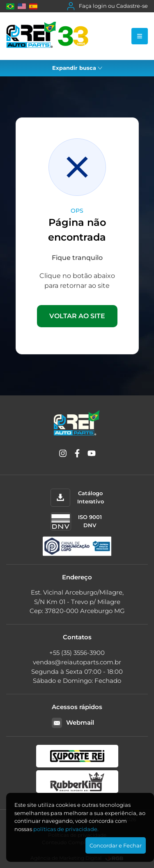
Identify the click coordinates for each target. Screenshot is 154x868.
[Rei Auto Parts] (47, 36)
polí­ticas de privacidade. (66, 829)
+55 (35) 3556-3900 (77, 653)
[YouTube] (92, 455)
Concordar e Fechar (116, 845)
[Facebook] (77, 455)
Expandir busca (77, 68)
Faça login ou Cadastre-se (107, 6)
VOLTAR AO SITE (77, 316)
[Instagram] (63, 455)
